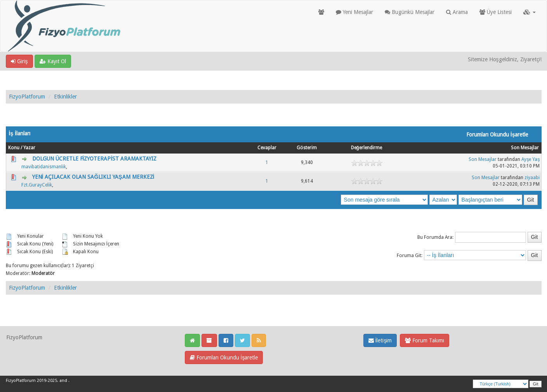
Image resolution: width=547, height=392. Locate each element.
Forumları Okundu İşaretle (224, 357)
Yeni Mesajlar (354, 12)
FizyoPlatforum (27, 97)
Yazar (29, 148)
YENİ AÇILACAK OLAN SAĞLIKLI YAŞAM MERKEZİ (93, 177)
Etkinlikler (65, 97)
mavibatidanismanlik (44, 167)
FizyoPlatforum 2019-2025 (31, 381)
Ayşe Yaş (531, 159)
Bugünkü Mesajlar (410, 12)
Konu (14, 148)
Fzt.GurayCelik (37, 185)
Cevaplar (267, 148)
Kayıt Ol (53, 61)
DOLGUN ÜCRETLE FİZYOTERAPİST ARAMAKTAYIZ (95, 159)
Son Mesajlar (525, 148)
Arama (457, 12)
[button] (530, 12)
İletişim (380, 340)
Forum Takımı (425, 340)
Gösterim (307, 148)
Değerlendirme (366, 148)
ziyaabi (532, 178)
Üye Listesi (496, 12)
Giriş (19, 61)
